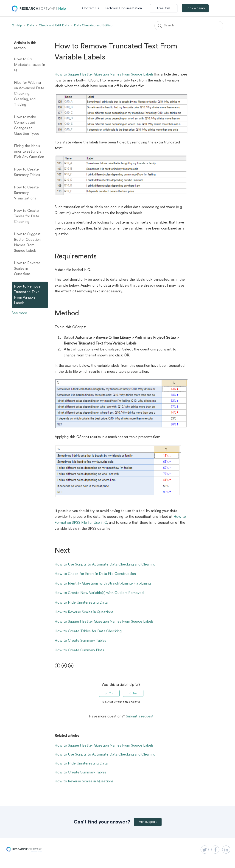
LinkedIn (71, 666)
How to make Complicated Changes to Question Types (27, 126)
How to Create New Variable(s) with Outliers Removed (99, 593)
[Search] (189, 26)
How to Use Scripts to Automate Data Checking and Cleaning (105, 565)
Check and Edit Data (54, 25)
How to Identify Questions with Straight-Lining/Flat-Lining (103, 584)
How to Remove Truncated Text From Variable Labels (27, 295)
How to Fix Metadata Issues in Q (29, 65)
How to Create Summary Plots (79, 650)
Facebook (57, 666)
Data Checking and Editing (93, 25)
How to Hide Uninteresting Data (81, 603)
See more (19, 313)
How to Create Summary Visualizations (26, 193)
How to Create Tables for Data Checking (27, 216)
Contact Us (91, 8)
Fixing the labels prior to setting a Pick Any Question (29, 152)
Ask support (148, 822)
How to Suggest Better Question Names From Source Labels (27, 243)
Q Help (17, 25)
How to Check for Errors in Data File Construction (95, 574)
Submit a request (140, 717)
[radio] (109, 693)
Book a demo (195, 8)
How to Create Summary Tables (27, 172)
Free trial (164, 8)
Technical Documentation (123, 8)
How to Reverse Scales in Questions (27, 269)
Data (30, 25)
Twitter (64, 666)
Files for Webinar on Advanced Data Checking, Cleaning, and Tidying (29, 94)
